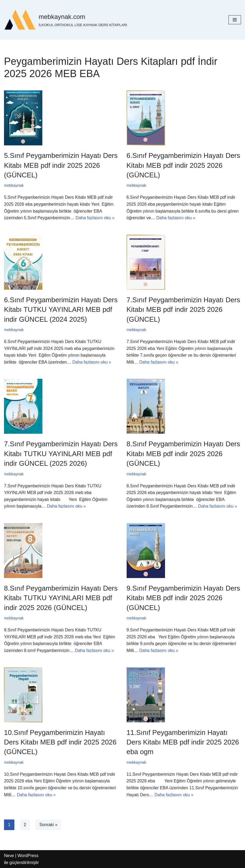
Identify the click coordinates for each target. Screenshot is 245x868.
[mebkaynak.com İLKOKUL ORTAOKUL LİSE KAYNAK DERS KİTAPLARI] (66, 20)
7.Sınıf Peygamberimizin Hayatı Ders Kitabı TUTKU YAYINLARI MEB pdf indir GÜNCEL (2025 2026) (61, 454)
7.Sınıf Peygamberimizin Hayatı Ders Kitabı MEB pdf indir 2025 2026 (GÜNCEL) (183, 310)
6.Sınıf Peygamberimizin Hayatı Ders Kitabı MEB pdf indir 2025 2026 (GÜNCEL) (183, 165)
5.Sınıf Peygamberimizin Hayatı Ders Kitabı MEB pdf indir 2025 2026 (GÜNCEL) (61, 165)
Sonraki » (49, 825)
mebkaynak (14, 185)
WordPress (28, 856)
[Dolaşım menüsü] (235, 20)
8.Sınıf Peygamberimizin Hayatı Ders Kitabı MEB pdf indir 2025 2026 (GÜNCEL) (183, 454)
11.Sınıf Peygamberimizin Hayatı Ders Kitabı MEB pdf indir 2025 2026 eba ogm (183, 742)
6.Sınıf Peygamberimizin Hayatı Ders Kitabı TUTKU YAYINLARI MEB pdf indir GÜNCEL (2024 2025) (61, 310)
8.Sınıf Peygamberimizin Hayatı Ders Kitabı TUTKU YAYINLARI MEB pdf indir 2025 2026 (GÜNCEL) (61, 598)
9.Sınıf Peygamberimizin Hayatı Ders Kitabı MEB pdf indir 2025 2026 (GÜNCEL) (183, 598)
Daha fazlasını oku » (95, 218)
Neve (9, 856)
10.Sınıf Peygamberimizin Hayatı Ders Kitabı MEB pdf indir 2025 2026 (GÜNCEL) (60, 742)
